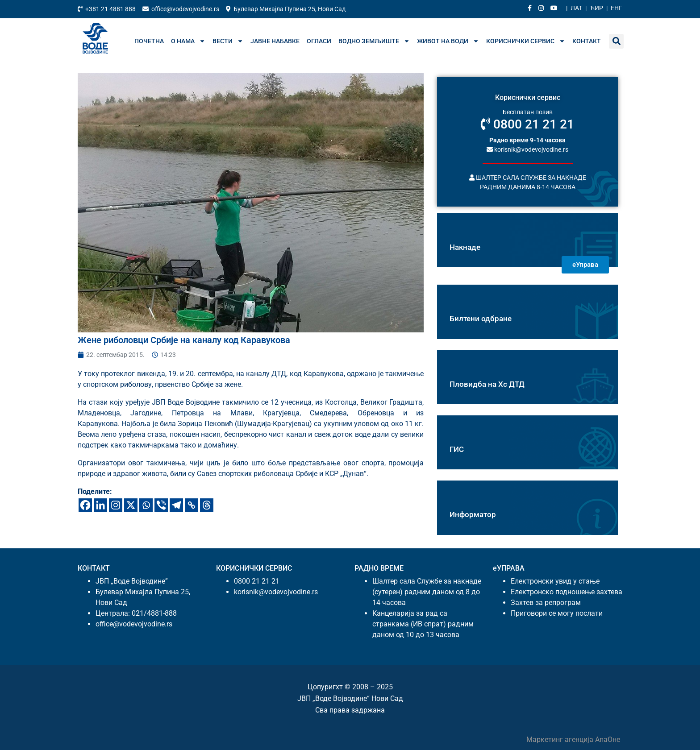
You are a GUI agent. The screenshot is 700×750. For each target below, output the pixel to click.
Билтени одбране (481, 319)
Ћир (596, 8)
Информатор (473, 514)
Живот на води (448, 41)
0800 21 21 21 (527, 124)
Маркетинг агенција (561, 740)
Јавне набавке (275, 41)
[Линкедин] (100, 505)
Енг (617, 8)
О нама (188, 41)
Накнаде (465, 247)
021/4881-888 (154, 613)
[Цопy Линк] (192, 505)
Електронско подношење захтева (567, 592)
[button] (616, 41)
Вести (228, 41)
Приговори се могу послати (557, 613)
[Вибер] (161, 505)
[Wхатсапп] (146, 505)
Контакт (587, 41)
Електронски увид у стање (555, 581)
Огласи (319, 41)
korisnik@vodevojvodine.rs (527, 149)
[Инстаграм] (116, 505)
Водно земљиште (374, 41)
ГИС (457, 449)
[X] (131, 505)
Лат (576, 8)
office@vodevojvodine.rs (134, 624)
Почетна (149, 41)
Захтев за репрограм (546, 603)
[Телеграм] (176, 505)
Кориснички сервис (526, 41)
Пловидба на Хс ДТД (487, 384)
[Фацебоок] (85, 505)
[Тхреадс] (207, 505)
